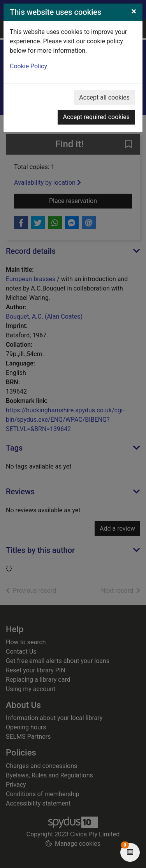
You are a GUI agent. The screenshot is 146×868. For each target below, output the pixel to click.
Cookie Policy (28, 66)
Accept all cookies (104, 97)
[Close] (134, 11)
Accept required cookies (96, 117)
